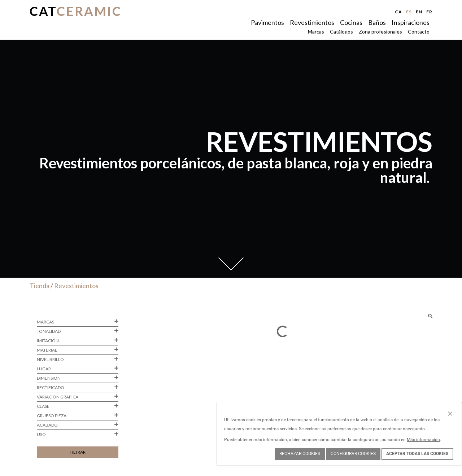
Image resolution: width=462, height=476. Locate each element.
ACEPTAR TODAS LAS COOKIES (417, 454)
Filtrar (78, 452)
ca (398, 12)
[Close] (450, 414)
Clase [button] (78, 406)
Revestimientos (312, 22)
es (409, 12)
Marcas (316, 32)
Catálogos (341, 32)
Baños (377, 22)
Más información (423, 440)
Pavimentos (267, 22)
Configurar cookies (353, 454)
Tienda (40, 286)
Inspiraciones (411, 22)
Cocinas (351, 22)
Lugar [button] (78, 369)
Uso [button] (78, 435)
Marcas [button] (78, 322)
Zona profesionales (380, 32)
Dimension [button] (78, 378)
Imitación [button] (78, 341)
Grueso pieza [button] (78, 416)
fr (429, 12)
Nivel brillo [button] (78, 360)
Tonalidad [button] (78, 331)
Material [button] (78, 350)
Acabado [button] (78, 425)
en (419, 12)
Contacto (419, 32)
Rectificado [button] (78, 388)
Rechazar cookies (300, 454)
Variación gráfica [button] (78, 397)
